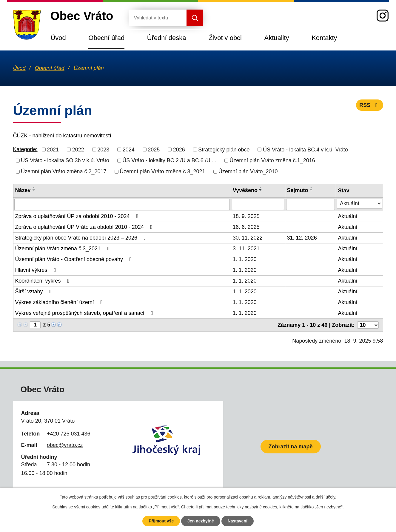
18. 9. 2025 (246, 216)
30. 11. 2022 (248, 238)
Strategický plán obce (224, 149)
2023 (103, 149)
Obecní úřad (106, 38)
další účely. (326, 497)
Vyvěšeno (245, 190)
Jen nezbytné (201, 521)
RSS (370, 105)
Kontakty (324, 38)
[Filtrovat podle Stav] (359, 204)
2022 (78, 149)
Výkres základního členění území (60, 302)
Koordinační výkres (44, 281)
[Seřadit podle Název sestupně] (34, 190)
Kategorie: (25, 149)
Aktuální (348, 216)
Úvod (58, 38)
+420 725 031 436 (69, 434)
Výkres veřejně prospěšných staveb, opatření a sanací (85, 313)
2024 (129, 149)
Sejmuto (298, 190)
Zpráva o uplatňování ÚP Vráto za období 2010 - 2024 (85, 227)
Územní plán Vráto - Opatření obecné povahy (75, 259)
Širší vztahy (35, 292)
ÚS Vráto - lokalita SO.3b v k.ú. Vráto (65, 160)
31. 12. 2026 (302, 238)
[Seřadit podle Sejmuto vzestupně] (312, 188)
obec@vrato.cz (65, 445)
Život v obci (225, 38)
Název (23, 190)
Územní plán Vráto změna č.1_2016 (272, 160)
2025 (154, 149)
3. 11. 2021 (246, 249)
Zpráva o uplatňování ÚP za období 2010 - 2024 (78, 216)
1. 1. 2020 (245, 259)
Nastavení (238, 521)
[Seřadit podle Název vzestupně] (34, 188)
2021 (53, 149)
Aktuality (277, 38)
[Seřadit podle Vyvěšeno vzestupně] (261, 188)
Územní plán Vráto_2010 (248, 171)
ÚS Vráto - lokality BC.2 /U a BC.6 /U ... (169, 160)
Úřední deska (167, 38)
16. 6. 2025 (246, 227)
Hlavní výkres (37, 270)
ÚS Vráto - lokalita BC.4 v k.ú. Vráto (305, 149)
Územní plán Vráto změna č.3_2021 (162, 171)
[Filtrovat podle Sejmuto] (311, 204)
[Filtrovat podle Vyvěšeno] (258, 204)
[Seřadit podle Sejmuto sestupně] (312, 190)
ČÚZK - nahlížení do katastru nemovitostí (62, 136)
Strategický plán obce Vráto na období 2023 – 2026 (82, 238)
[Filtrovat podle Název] (122, 204)
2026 (179, 149)
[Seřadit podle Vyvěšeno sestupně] (261, 190)
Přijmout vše (161, 521)
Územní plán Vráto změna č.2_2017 (64, 171)
